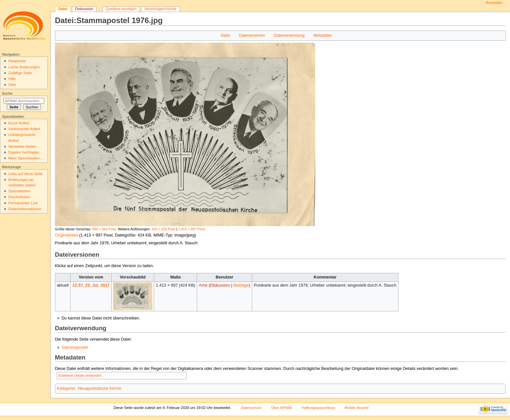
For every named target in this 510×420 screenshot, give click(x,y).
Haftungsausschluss (318, 408)
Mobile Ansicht (357, 408)
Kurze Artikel (19, 123)
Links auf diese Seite (25, 174)
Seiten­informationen (25, 209)
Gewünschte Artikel (24, 129)
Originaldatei (67, 235)
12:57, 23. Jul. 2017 (91, 285)
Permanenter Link (23, 203)
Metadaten (323, 35)
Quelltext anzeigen (121, 9)
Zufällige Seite (20, 73)
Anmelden (494, 3)
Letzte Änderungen (24, 67)
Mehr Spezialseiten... (26, 158)
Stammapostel (75, 347)
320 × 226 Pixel (163, 229)
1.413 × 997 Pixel (192, 229)
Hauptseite (17, 61)
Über (12, 85)
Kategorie (66, 388)
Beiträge (241, 285)
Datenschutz (251, 408)
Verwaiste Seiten (22, 146)
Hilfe (12, 79)
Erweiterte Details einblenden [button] (80, 376)
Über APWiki (282, 408)
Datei (225, 35)
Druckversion (19, 197)
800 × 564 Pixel (104, 229)
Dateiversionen (252, 35)
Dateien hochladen (24, 152)
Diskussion (220, 285)
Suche (7, 93)
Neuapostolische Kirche (99, 388)
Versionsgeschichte (161, 9)
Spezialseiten (19, 191)
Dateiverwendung (289, 35)
